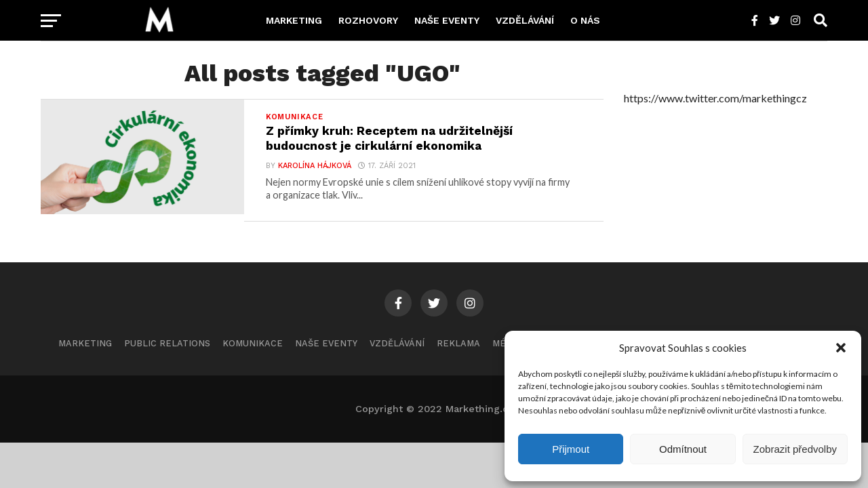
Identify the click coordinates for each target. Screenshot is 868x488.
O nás (585, 20)
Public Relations (167, 343)
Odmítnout (683, 449)
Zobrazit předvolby (795, 449)
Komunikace (253, 343)
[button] (841, 348)
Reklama (458, 343)
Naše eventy (447, 20)
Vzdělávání (525, 20)
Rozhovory (368, 20)
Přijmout (571, 449)
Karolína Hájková (315, 166)
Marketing (294, 20)
